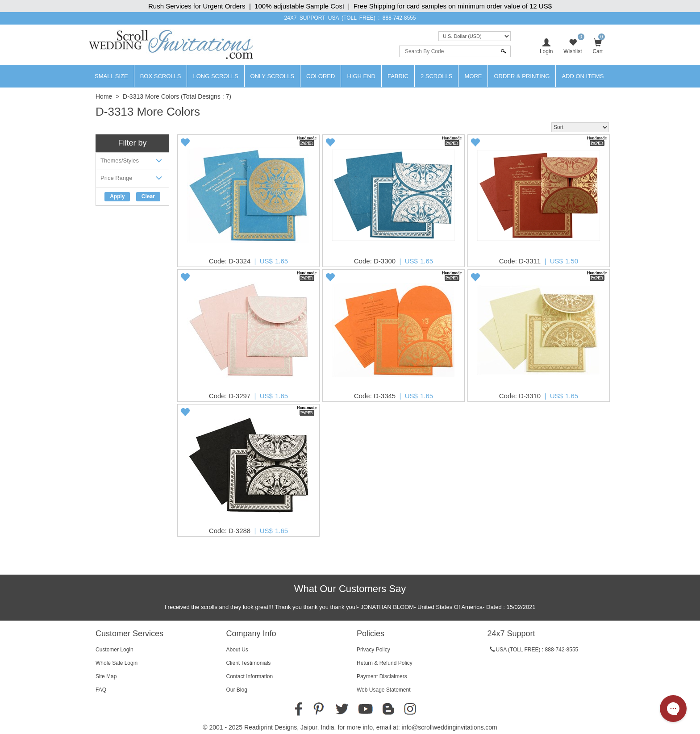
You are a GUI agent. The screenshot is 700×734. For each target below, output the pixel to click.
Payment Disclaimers (382, 676)
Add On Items (583, 76)
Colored (321, 76)
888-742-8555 (399, 18)
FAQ (101, 690)
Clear (148, 196)
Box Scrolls (161, 76)
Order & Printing (522, 76)
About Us (237, 650)
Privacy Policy (373, 650)
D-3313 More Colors (151, 96)
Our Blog (237, 690)
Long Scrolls (215, 76)
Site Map (106, 676)
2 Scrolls (437, 76)
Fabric (398, 76)
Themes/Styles (132, 162)
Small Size (111, 76)
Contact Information (250, 676)
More (473, 76)
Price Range (132, 180)
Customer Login (115, 650)
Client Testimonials (249, 663)
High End (361, 76)
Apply (117, 196)
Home (104, 96)
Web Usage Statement (384, 690)
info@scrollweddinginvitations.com (450, 727)
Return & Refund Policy (385, 663)
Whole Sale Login (117, 663)
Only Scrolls (273, 76)
